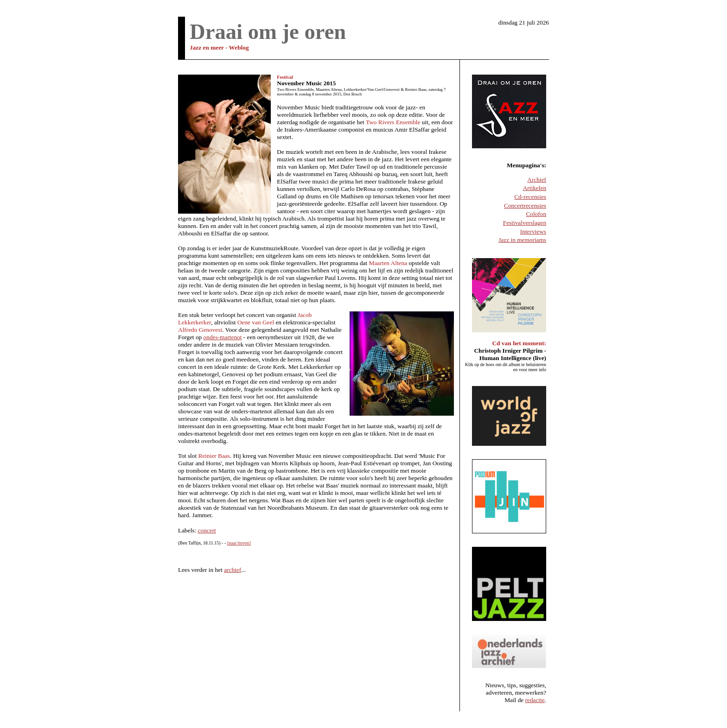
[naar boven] (239, 543)
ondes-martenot (223, 337)
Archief (537, 180)
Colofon (536, 214)
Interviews (533, 231)
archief (233, 570)
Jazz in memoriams (522, 240)
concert (207, 530)
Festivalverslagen (525, 223)
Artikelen (535, 188)
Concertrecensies (525, 206)
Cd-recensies (530, 197)
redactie (535, 700)
